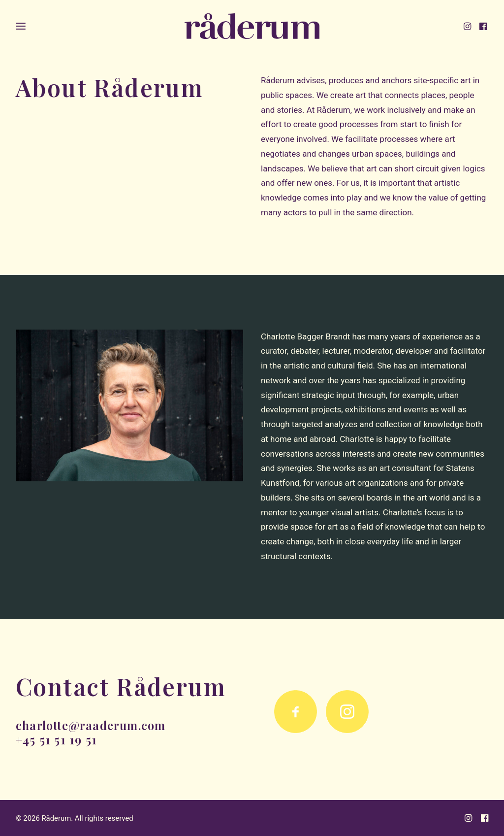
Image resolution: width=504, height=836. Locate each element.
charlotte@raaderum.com (91, 725)
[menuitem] (470, 28)
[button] (470, 28)
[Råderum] (252, 28)
